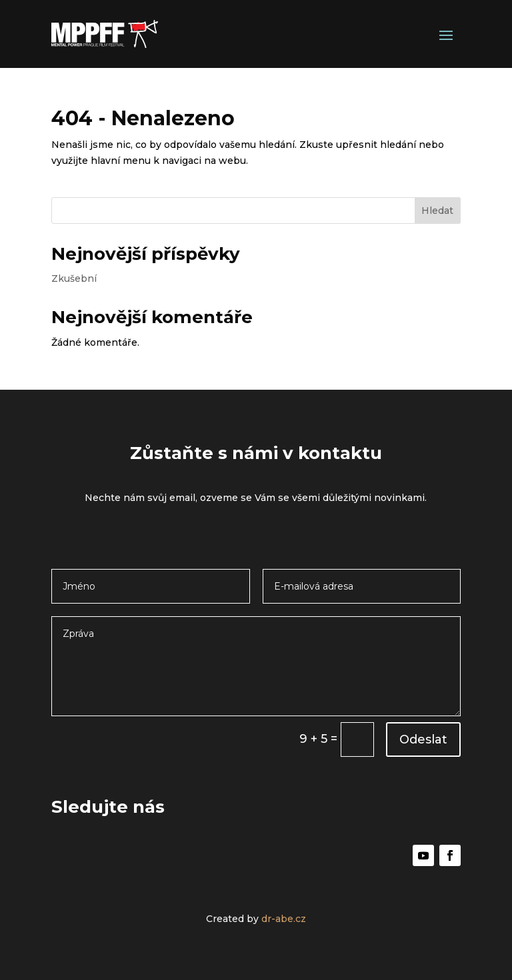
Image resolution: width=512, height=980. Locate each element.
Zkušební (74, 278)
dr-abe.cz (284, 919)
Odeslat (423, 739)
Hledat (437, 211)
